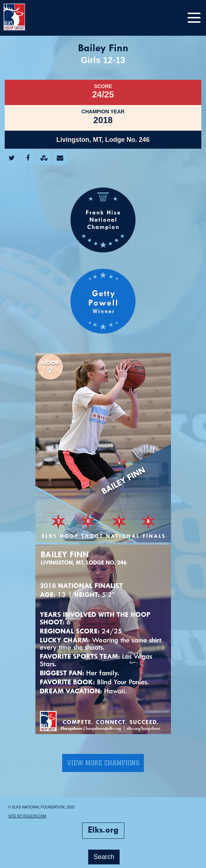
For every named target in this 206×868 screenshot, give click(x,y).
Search (104, 857)
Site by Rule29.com (27, 816)
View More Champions (103, 763)
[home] (22, 18)
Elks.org (103, 830)
